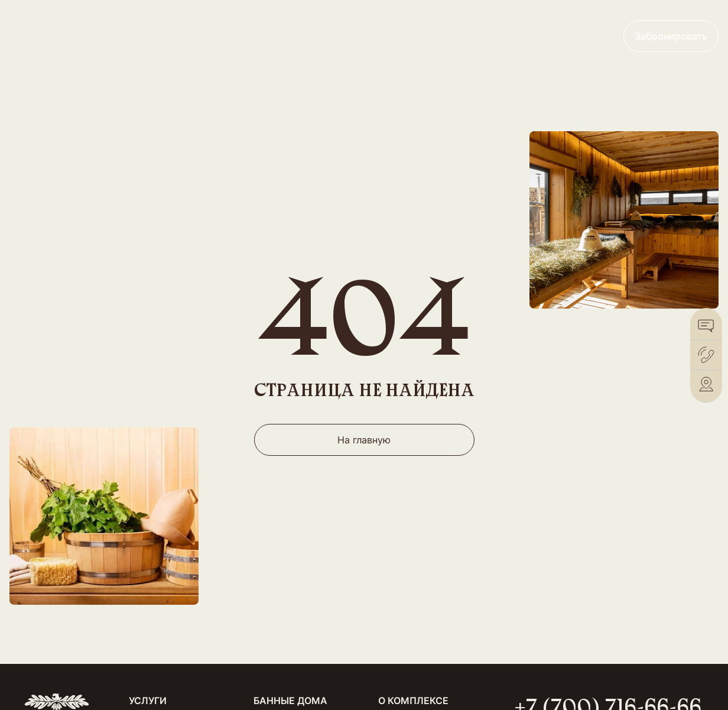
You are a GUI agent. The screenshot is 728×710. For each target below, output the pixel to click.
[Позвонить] (706, 355)
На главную (364, 440)
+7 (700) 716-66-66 (551, 36)
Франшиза (455, 36)
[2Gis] (706, 385)
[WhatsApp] (706, 325)
